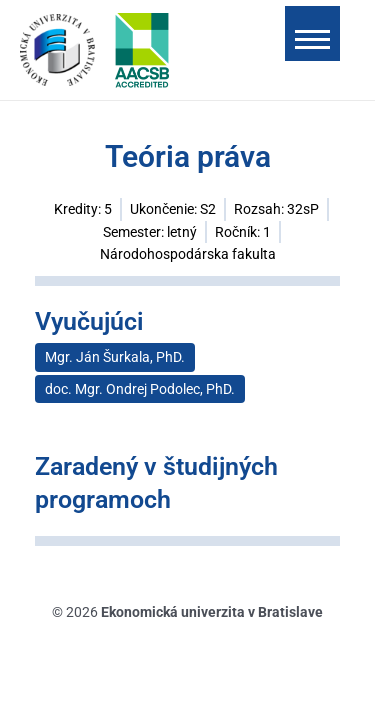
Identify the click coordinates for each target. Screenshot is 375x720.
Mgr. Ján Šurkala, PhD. (115, 357)
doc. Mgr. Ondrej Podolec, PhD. (140, 389)
